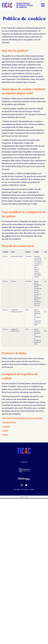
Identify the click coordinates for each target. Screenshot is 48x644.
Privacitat (25, 489)
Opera (6, 435)
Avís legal (17, 489)
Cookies (32, 489)
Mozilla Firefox (9, 422)
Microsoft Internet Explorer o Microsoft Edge (23, 418)
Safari (6, 430)
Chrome (6, 426)
